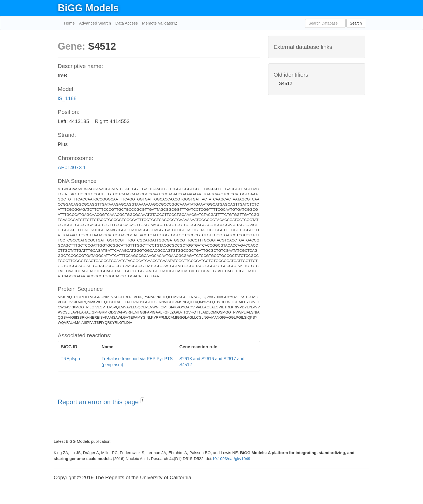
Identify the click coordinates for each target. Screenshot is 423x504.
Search (356, 23)
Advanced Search (95, 23)
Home (69, 23)
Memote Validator (158, 23)
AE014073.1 (72, 167)
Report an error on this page (99, 402)
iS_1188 (67, 98)
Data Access (126, 23)
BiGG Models (88, 8)
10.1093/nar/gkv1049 (231, 459)
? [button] (142, 401)
